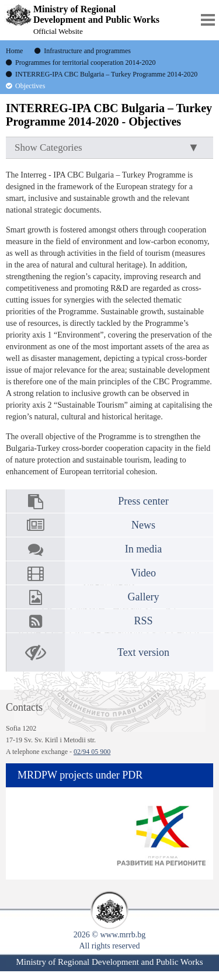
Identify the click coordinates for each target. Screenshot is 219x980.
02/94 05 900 (92, 752)
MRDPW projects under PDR (80, 775)
